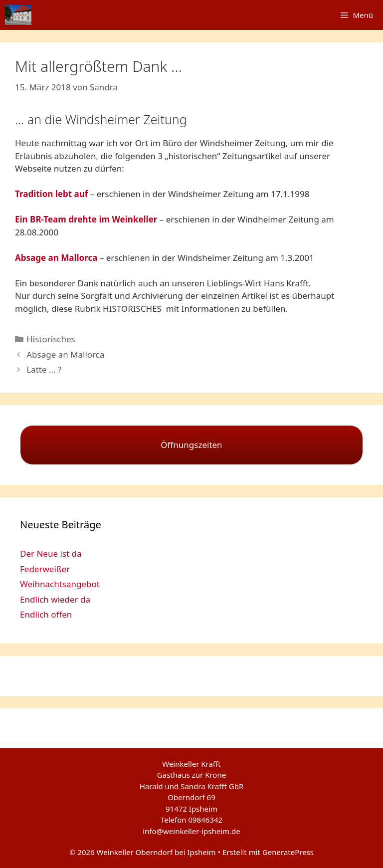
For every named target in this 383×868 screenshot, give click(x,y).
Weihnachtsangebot (60, 584)
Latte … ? (44, 369)
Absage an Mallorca (65, 354)
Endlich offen (46, 614)
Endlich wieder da (55, 599)
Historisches (51, 339)
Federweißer (45, 569)
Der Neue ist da (51, 553)
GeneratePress (288, 852)
